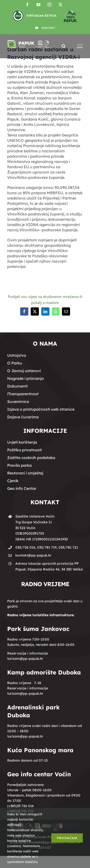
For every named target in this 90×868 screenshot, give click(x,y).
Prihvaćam (67, 838)
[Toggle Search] (64, 46)
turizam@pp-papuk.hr (25, 659)
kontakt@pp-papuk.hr (33, 555)
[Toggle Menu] (80, 46)
